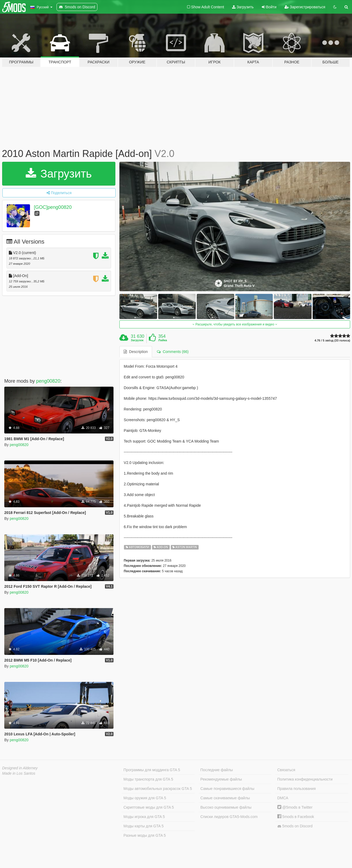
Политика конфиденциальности (305, 779)
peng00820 (48, 381)
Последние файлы (217, 770)
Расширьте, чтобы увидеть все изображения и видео (235, 324)
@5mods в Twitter (295, 807)
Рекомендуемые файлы (221, 779)
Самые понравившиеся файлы (227, 789)
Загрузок (137, 340)
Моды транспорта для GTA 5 (148, 779)
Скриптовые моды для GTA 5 (149, 807)
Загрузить (243, 7)
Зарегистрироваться (305, 7)
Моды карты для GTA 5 (143, 826)
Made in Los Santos (19, 773)
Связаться (286, 770)
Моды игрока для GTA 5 (144, 817)
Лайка (163, 340)
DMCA (283, 798)
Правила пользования (297, 789)
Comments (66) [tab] (173, 352)
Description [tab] (136, 352)
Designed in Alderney (20, 768)
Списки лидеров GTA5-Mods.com (229, 817)
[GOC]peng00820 (53, 207)
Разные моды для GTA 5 (145, 835)
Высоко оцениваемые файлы (226, 807)
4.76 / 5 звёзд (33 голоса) (332, 341)
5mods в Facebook (296, 817)
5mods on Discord (295, 826)
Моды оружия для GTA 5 (145, 798)
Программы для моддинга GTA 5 (152, 770)
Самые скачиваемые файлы (225, 798)
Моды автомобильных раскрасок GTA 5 (158, 789)
